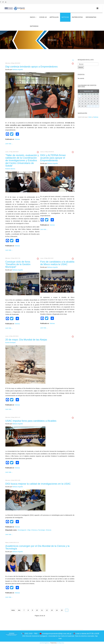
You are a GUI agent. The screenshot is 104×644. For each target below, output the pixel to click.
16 (67, 610)
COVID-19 (43, 17)
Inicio (32, 17)
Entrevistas (77, 17)
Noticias (65, 17)
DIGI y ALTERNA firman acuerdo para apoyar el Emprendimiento (53, 158)
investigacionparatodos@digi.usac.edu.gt (57, 634)
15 (62, 610)
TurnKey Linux (60, 643)
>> (96, 91)
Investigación (22, 530)
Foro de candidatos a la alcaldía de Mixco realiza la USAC (57, 263)
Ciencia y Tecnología (38, 530)
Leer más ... (9, 144)
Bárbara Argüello (18, 70)
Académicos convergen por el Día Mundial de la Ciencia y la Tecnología (37, 547)
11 (42, 610)
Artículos (54, 17)
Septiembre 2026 (88, 91)
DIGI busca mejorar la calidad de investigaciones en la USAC (38, 484)
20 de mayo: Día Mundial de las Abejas (26, 340)
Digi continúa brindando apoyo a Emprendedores (32, 67)
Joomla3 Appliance (45, 643)
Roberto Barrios (10, 169)
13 (52, 610)
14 (57, 610)
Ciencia (49, 530)
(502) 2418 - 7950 (31, 634)
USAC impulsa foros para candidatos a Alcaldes (31, 421)
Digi (29, 530)
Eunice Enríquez (11, 343)
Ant (19, 610)
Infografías (91, 17)
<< (81, 91)
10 (37, 610)
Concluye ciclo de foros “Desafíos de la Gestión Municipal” (18, 264)
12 (47, 610)
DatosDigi (34, 26)
